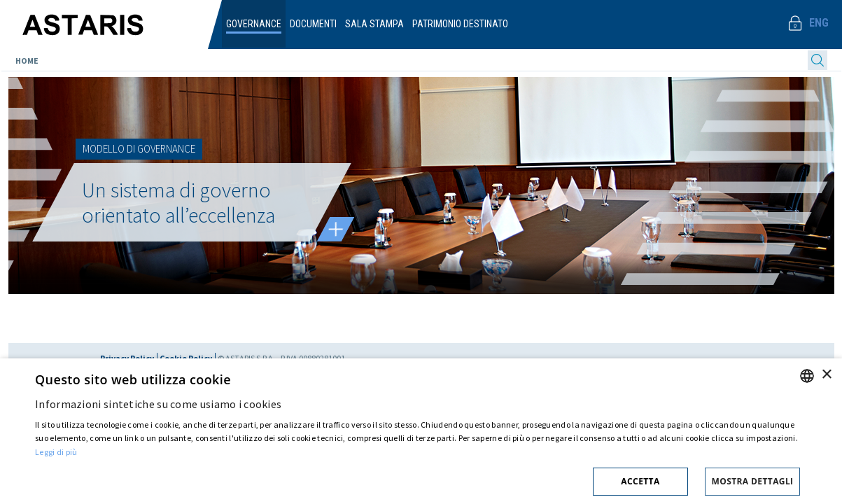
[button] (418, 479)
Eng (819, 23)
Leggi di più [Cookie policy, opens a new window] (56, 452)
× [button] (826, 375)
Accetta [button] (640, 481)
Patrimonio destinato (460, 24)
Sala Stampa (374, 24)
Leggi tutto (335, 229)
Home (27, 61)
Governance (254, 24)
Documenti (313, 24)
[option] (421, 185)
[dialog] (421, 431)
